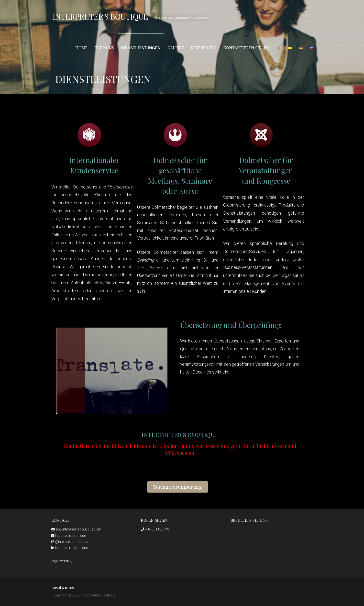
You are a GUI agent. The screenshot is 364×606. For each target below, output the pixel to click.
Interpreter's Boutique (100, 16)
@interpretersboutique (70, 542)
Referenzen (204, 48)
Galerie (176, 48)
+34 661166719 (155, 529)
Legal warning (62, 561)
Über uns (104, 48)
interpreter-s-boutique (70, 548)
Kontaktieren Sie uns (247, 48)
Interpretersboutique (69, 536)
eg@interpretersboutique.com (76, 529)
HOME (81, 48)
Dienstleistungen (141, 48)
